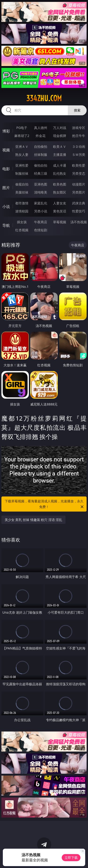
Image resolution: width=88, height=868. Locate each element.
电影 (6, 169)
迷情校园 (22, 211)
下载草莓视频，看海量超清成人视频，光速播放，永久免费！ (45, 504)
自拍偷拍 (41, 147)
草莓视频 (60, 222)
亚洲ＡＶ (22, 147)
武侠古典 (79, 203)
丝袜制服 (41, 155)
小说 (6, 207)
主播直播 (60, 155)
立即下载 (71, 858)
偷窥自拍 (22, 184)
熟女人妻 (22, 155)
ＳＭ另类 (79, 155)
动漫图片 (79, 184)
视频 (6, 150)
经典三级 (41, 173)
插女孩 (22, 222)
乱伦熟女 (60, 173)
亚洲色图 (41, 184)
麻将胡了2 (22, 136)
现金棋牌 (60, 136)
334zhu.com (44, 98)
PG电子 (22, 128)
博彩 (6, 131)
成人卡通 (60, 165)
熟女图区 (60, 192)
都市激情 (22, 203)
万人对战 (60, 128)
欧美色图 (60, 184)
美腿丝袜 (22, 192)
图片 (6, 188)
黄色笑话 (60, 211)
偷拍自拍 (41, 165)
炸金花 (41, 136)
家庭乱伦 (41, 203)
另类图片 (79, 192)
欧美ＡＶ (60, 147)
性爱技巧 (79, 211)
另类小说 (41, 211)
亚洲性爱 (22, 165)
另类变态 (79, 173)
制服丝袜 (22, 173)
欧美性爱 (79, 165)
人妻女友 (60, 203)
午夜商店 (41, 222)
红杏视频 (22, 230)
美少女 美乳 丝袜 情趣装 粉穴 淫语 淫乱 (34, 520)
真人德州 (41, 128)
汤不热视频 (79, 222)
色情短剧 (41, 230)
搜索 (77, 110)
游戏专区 (79, 128)
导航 (6, 225)
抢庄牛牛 (79, 136)
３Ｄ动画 (79, 147)
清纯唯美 (41, 192)
